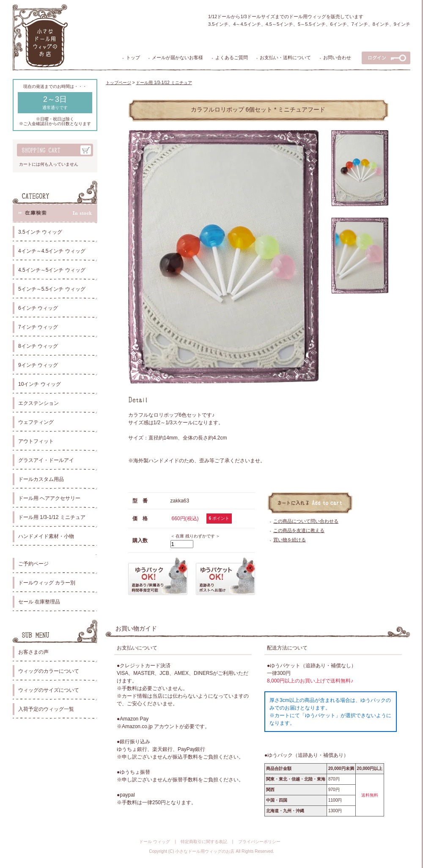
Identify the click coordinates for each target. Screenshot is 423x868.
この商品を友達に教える (299, 530)
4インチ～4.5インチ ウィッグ (52, 251)
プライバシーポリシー (259, 842)
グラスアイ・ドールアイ (46, 460)
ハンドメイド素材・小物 (46, 536)
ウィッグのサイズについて (49, 690)
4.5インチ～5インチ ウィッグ (52, 270)
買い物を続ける (290, 540)
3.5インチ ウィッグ (40, 232)
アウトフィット (36, 441)
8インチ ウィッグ (38, 346)
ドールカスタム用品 (41, 479)
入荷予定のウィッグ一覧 (46, 709)
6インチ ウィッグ (38, 308)
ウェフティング (36, 422)
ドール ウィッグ (155, 842)
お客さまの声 (33, 652)
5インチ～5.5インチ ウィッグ (52, 289)
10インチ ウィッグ (40, 384)
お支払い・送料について (285, 57)
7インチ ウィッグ (38, 327)
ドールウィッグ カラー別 (47, 583)
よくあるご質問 (232, 57)
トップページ (118, 83)
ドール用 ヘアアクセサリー (49, 498)
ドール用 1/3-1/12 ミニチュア (52, 517)
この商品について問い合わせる (306, 521)
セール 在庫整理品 (39, 602)
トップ (133, 57)
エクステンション (38, 403)
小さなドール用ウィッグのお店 (205, 851)
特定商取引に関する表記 (204, 842)
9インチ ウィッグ (38, 365)
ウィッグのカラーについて (49, 671)
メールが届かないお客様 (177, 57)
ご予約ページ (33, 564)
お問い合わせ (337, 57)
